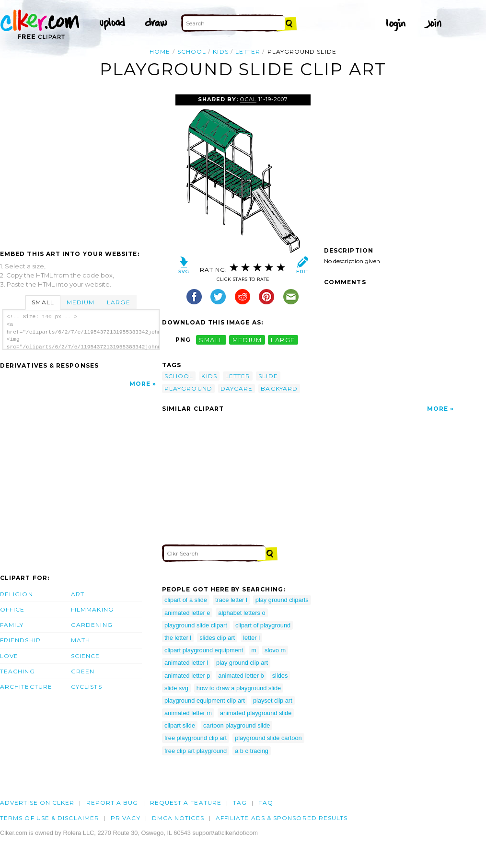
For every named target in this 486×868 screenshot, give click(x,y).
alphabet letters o (242, 613)
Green (83, 671)
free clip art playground (196, 751)
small (211, 340)
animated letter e (187, 613)
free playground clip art (196, 738)
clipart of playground (263, 625)
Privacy (126, 818)
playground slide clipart (196, 625)
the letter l (178, 638)
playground (188, 388)
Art (78, 594)
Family (12, 625)
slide (268, 376)
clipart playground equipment (204, 650)
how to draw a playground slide (239, 688)
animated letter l (186, 663)
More (140, 384)
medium (247, 340)
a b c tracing (252, 751)
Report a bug (112, 803)
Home (160, 52)
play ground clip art (242, 663)
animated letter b (241, 676)
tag (240, 803)
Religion (17, 594)
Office (12, 609)
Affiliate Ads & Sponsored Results (282, 818)
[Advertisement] (81, 166)
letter (248, 52)
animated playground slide (256, 713)
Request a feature (186, 803)
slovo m (275, 650)
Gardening (92, 625)
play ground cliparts (282, 600)
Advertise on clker (37, 803)
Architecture (26, 687)
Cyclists (87, 687)
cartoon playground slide (237, 725)
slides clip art (217, 638)
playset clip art (273, 700)
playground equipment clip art (205, 700)
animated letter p (187, 676)
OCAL (248, 99)
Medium (81, 302)
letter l (251, 638)
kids (220, 52)
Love (9, 656)
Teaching (17, 671)
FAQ (266, 803)
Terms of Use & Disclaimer (50, 818)
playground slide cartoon (268, 738)
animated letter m (188, 713)
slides (280, 676)
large (283, 340)
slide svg (176, 688)
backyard (279, 388)
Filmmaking (92, 609)
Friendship (20, 640)
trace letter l (231, 600)
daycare (237, 388)
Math (81, 640)
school (192, 52)
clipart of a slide (186, 600)
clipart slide (180, 725)
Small (43, 302)
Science (86, 656)
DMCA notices (178, 818)
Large (118, 302)
